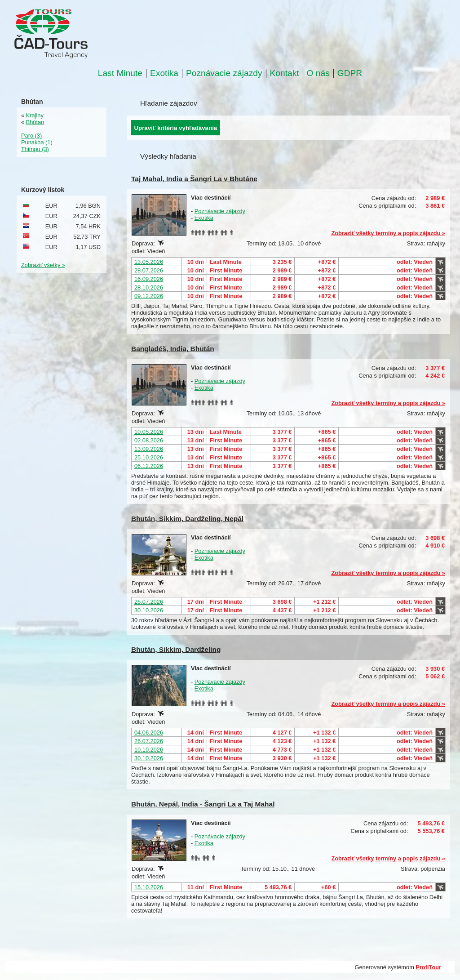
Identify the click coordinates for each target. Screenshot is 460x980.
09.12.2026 (149, 296)
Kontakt (285, 73)
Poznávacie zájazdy (224, 73)
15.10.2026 (149, 887)
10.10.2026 (149, 750)
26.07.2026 (149, 602)
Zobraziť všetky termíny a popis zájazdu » (388, 233)
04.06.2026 (149, 733)
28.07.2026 (149, 270)
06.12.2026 (149, 466)
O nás (318, 73)
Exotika (164, 73)
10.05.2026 (149, 432)
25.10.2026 (149, 457)
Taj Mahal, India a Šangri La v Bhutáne (194, 179)
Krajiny (35, 115)
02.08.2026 (149, 440)
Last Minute (120, 73)
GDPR (350, 73)
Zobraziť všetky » (43, 265)
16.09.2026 (149, 279)
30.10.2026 (149, 610)
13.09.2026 (149, 449)
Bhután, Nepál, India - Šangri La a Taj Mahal (203, 804)
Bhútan (35, 122)
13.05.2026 (149, 262)
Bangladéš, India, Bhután (173, 349)
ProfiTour (428, 967)
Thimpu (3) (35, 149)
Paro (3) (31, 136)
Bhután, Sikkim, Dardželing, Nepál (187, 519)
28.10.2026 (149, 287)
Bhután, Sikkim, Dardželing (176, 649)
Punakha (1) (37, 142)
